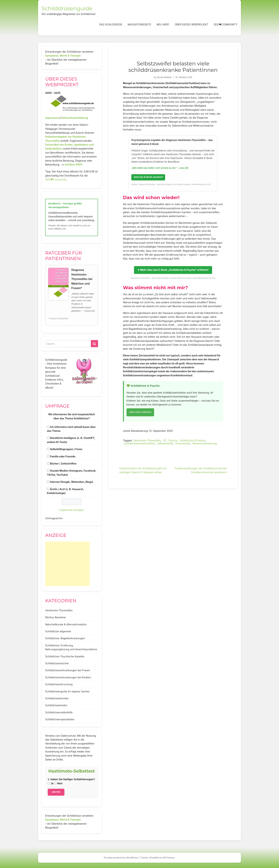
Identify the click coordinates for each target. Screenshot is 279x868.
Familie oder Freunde (63, 456)
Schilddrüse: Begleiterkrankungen (65, 638)
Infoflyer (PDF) (74, 165)
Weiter (56, 792)
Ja (51, 783)
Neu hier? (163, 24)
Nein (58, 783)
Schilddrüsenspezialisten (60, 719)
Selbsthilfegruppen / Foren (66, 449)
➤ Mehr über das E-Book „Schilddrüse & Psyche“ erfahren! (173, 270)
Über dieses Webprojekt (191, 24)
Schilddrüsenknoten (57, 698)
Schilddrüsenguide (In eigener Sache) (67, 691)
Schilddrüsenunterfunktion (139, 443)
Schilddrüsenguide (67, 8)
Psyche (173, 440)
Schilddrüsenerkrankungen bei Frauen (68, 670)
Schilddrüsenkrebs (56, 705)
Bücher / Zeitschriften (63, 464)
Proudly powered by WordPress (121, 858)
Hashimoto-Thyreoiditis (147, 440)
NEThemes (169, 858)
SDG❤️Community (225, 24)
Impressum (52, 118)
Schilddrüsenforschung (59, 684)
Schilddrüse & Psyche (192, 440)
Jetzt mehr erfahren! (140, 412)
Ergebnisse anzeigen (72, 510)
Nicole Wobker (164, 77)
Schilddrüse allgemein (58, 631)
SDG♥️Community (56, 179)
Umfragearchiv (54, 518)
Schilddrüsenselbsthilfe (59, 712)
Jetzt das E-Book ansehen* (148, 177)
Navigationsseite (139, 24)
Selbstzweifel (165, 443)
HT (165, 440)
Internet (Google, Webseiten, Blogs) (72, 482)
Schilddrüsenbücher (57, 663)
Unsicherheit (183, 443)
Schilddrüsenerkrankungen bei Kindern (68, 677)
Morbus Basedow (55, 617)
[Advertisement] (67, 564)
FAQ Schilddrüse (111, 24)
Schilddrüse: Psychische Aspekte (65, 656)
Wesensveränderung (205, 443)
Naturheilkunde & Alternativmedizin (66, 624)
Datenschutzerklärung (74, 118)
